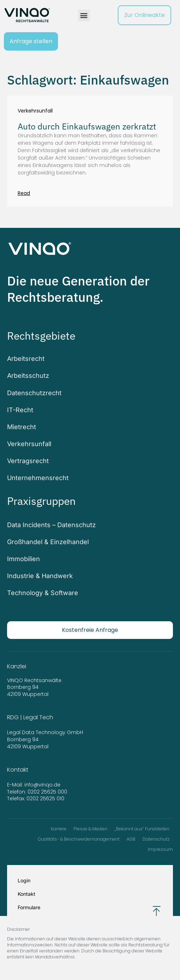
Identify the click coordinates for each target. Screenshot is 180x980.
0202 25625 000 (47, 792)
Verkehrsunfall (35, 111)
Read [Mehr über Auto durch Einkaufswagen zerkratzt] (24, 193)
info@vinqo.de (43, 785)
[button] (84, 15)
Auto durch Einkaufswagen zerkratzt (87, 126)
